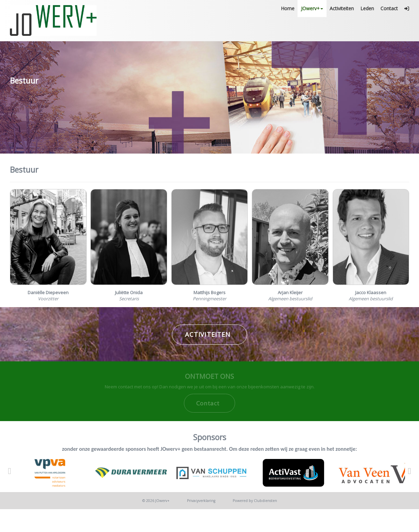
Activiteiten (342, 32)
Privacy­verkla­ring (201, 526)
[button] (407, 32)
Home (288, 32)
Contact (389, 32)
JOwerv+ (312, 32)
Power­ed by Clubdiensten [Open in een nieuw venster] (255, 526)
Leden (367, 32)
